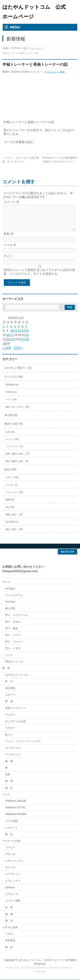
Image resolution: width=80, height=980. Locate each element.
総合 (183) (10, 474)
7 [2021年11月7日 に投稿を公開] (26, 331)
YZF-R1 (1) (11, 397)
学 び (9, 682)
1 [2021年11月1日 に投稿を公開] (4, 331)
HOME (6, 48)
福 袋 (9, 781)
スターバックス (14, 861)
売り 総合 (12, 629)
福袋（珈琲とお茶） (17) (17, 459)
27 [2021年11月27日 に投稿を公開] (23, 344)
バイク (6, 795)
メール (10, 250)
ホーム (6, 582)
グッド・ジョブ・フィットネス (23, 741)
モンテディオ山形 (15, 722)
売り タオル (13, 622)
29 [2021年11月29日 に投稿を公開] (4, 349)
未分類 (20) (11, 420)
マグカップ (12, 894)
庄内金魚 (10, 941)
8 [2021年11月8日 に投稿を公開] (4, 336)
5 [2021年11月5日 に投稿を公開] (19, 331)
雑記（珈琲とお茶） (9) (17, 466)
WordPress (27, 968)
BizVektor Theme (47, 968)
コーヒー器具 (13, 901)
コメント (11, 202)
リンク (9, 655)
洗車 (8, 775)
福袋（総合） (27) (14, 520)
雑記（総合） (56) (14, 534)
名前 (8, 239)
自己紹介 (10, 589)
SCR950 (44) (12, 390)
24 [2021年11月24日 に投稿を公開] (12, 344)
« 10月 (7, 353)
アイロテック (13, 755)
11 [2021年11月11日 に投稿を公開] (16, 336)
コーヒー (10, 848)
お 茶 (9, 907)
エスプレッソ (13, 874)
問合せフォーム (14, 662)
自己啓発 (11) (12, 527)
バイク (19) (11, 405)
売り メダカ (13, 648)
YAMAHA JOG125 (16, 801)
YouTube (10, 602)
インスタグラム (14, 595)
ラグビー (10, 728)
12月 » (18, 353)
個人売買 (10, 609)
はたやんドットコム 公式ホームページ (41, 960)
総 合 (6, 668)
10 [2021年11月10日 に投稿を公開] (12, 336)
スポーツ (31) (12, 482)
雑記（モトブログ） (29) (17, 412)
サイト (8, 261)
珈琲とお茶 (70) (14, 429)
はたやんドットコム (17, 675)
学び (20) (10, 512)
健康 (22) (10, 505)
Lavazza (10, 888)
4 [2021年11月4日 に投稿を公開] (15, 331)
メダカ (9, 934)
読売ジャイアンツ (15, 708)
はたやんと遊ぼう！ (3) (18, 373)
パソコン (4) (11, 490)
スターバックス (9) (15, 451)
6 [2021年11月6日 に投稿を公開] (22, 331)
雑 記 (9, 788)
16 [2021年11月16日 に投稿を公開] (8, 340)
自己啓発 (10, 688)
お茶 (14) (10, 437)
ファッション (36, 48)
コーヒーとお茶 (11, 841)
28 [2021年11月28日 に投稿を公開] (27, 344)
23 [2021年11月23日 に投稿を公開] (8, 344)
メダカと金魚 (10, 927)
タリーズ (10, 868)
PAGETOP (68, 552)
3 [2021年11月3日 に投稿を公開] (11, 331)
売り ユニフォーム (17, 615)
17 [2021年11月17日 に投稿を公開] (12, 340)
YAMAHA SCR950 (16, 814)
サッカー (10, 715)
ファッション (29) (14, 497)
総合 (25, 48)
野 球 (9, 702)
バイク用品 (12, 821)
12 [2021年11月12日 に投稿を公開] (20, 336)
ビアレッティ (13, 881)
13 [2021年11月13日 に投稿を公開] (23, 336)
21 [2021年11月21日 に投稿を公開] (27, 340)
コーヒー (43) (12, 444)
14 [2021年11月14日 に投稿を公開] (27, 336)
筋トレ (9, 735)
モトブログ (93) (14, 382)
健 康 (9, 761)
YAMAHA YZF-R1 (15, 808)
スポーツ (10, 695)
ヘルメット (12, 828)
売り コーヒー (14, 642)
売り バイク (13, 635)
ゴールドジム (13, 748)
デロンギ (10, 854)
